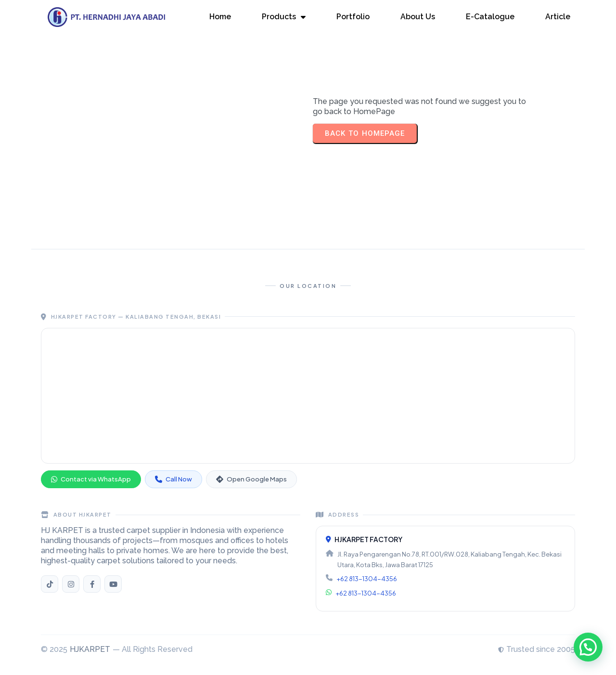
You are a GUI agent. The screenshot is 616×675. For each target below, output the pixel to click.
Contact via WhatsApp (91, 479)
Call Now (173, 479)
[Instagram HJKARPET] (71, 584)
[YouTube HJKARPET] (113, 584)
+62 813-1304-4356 (367, 579)
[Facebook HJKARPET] (92, 584)
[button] (588, 647)
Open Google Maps (251, 479)
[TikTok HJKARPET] (50, 584)
